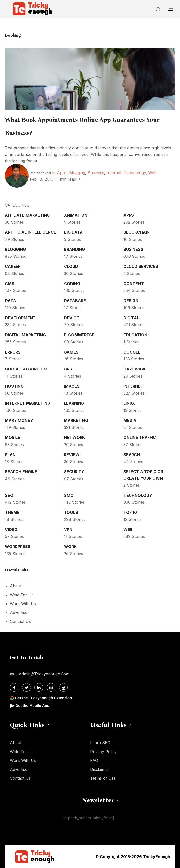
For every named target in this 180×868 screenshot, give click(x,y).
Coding (72, 284)
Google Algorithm (26, 369)
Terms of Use (103, 778)
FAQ (94, 760)
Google (132, 352)
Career (13, 266)
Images (72, 386)
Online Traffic (140, 437)
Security (74, 472)
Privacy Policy (103, 752)
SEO (9, 495)
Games (71, 352)
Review (72, 455)
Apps (62, 173)
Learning (74, 403)
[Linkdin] (39, 687)
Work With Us (23, 604)
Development (20, 318)
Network (74, 437)
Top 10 (130, 512)
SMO (69, 495)
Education (135, 335)
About (16, 586)
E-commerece (79, 335)
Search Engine (21, 472)
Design (131, 301)
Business (96, 173)
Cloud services (141, 266)
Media (130, 420)
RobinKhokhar (41, 173)
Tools (71, 512)
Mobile (13, 437)
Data (10, 301)
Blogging (77, 173)
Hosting (14, 386)
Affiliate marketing (27, 215)
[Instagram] (51, 687)
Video (11, 530)
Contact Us (20, 621)
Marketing (76, 420)
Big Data (73, 232)
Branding (74, 249)
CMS (10, 284)
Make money (19, 420)
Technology (135, 173)
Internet (114, 173)
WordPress (18, 547)
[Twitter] (26, 687)
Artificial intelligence (31, 232)
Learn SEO (100, 743)
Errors (13, 352)
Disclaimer (100, 769)
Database (75, 301)
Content (134, 284)
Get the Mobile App (33, 705)
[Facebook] (14, 687)
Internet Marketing (28, 403)
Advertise (19, 612)
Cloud (71, 266)
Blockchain (137, 232)
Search (132, 455)
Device (71, 318)
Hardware (135, 369)
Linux (129, 403)
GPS (68, 369)
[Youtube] (63, 687)
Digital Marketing (25, 335)
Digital (131, 318)
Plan (10, 455)
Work (70, 547)
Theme (12, 512)
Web (152, 173)
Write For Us (22, 595)
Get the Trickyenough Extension (45, 698)
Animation (76, 215)
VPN (68, 530)
